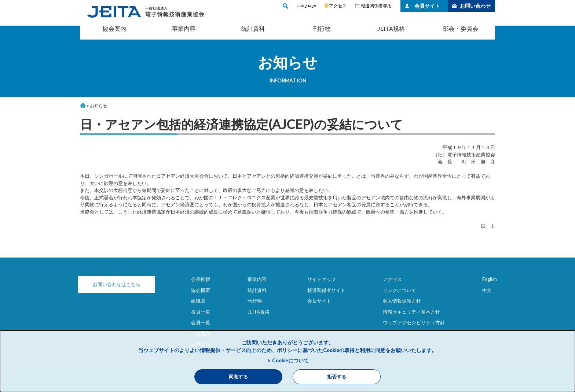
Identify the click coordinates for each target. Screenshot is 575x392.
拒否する (337, 377)
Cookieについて (290, 360)
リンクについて (400, 290)
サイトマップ (322, 279)
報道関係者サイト (326, 290)
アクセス (338, 6)
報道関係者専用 (376, 6)
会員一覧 (201, 322)
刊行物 (322, 28)
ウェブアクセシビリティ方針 (414, 322)
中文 (487, 290)
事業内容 (184, 28)
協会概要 (201, 290)
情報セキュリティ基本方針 (411, 312)
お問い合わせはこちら (117, 284)
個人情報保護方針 (402, 301)
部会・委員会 (461, 28)
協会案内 (114, 28)
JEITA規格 (391, 28)
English (490, 279)
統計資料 (253, 28)
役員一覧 (201, 312)
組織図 (198, 301)
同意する (238, 377)
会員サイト (427, 6)
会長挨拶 (201, 279)
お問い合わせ (475, 6)
